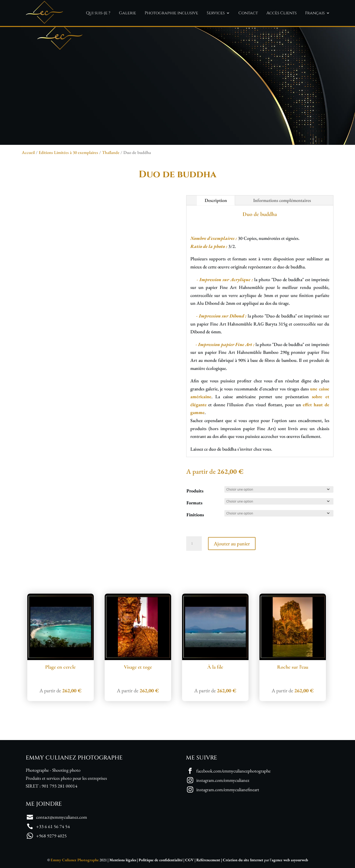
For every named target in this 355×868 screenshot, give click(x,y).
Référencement (208, 860)
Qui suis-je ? (98, 13)
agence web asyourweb (290, 860)
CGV (189, 860)
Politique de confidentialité (161, 860)
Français (315, 13)
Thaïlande (111, 152)
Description (216, 200)
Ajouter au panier (232, 544)
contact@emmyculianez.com (62, 817)
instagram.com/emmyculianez (223, 780)
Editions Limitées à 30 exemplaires (68, 152)
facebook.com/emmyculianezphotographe (233, 771)
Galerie (128, 13)
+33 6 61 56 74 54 (53, 826)
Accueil (28, 152)
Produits (195, 491)
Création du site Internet (243, 860)
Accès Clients (282, 13)
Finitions (195, 515)
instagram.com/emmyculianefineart (228, 789)
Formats (194, 503)
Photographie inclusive (171, 13)
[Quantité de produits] (194, 544)
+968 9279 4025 (51, 836)
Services (216, 13)
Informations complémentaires (282, 200)
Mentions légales (123, 860)
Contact (248, 13)
